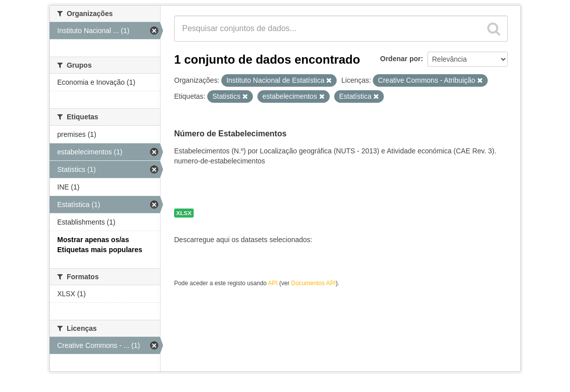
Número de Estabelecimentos (230, 134)
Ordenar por (401, 59)
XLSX (184, 213)
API (273, 283)
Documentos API (313, 283)
